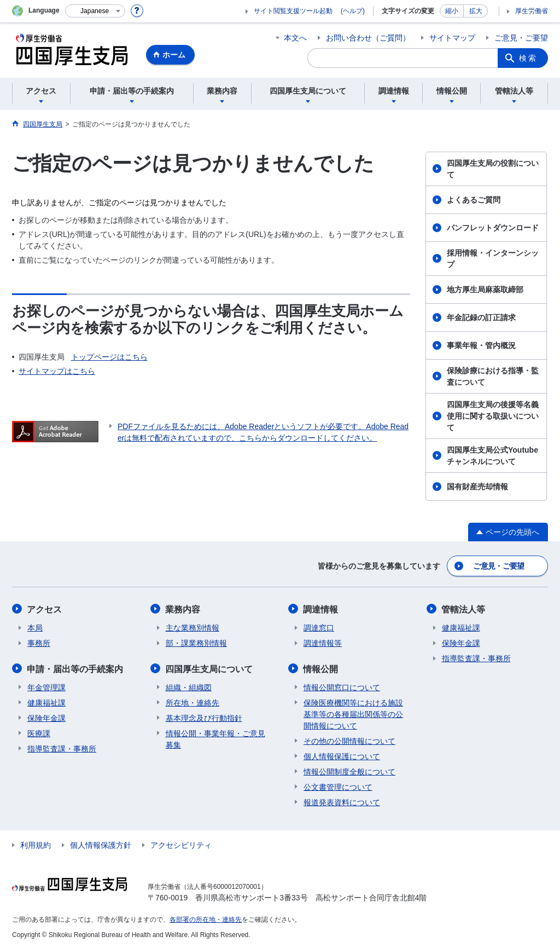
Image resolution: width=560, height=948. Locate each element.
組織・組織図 (189, 686)
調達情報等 (323, 643)
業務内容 (183, 609)
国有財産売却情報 (477, 487)
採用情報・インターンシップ (493, 259)
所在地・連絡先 (192, 702)
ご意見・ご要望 (521, 38)
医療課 (39, 732)
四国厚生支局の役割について (493, 169)
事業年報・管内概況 (481, 345)
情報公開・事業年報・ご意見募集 (215, 738)
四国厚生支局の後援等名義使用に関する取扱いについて (493, 416)
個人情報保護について (342, 755)
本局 (35, 627)
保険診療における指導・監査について (493, 376)
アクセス (45, 609)
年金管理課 (46, 686)
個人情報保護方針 (101, 844)
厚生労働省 (532, 11)
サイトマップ (452, 38)
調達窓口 (319, 627)
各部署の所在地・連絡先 (206, 918)
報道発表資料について (342, 801)
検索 (528, 58)
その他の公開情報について (349, 740)
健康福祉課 (46, 702)
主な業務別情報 (192, 627)
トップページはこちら (109, 357)
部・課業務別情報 (196, 643)
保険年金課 (46, 717)
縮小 (452, 11)
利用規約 (36, 844)
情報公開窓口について (342, 686)
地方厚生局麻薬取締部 (485, 290)
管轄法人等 (464, 609)
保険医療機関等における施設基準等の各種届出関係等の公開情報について (353, 713)
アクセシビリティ (181, 844)
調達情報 (321, 609)
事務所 (39, 643)
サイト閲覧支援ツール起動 (293, 11)
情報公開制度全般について (349, 771)
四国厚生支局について (209, 668)
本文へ (295, 38)
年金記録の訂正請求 (481, 317)
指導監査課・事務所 (62, 748)
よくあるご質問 (474, 200)
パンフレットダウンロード (493, 228)
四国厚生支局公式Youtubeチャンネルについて (492, 456)
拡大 (476, 11)
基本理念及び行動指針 (204, 717)
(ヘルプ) (353, 11)
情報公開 (321, 668)
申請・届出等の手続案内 (75, 668)
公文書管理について (338, 786)
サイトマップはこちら (57, 371)
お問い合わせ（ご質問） (368, 38)
